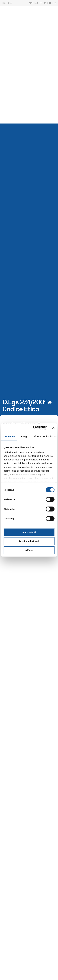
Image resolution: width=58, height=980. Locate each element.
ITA (4, 3)
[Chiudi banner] (53, 428)
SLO (10, 3)
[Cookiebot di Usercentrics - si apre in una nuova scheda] (35, 428)
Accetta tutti (29, 532)
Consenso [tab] (9, 436)
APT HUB (33, 3)
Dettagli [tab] (24, 436)
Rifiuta (29, 550)
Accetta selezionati (29, 541)
